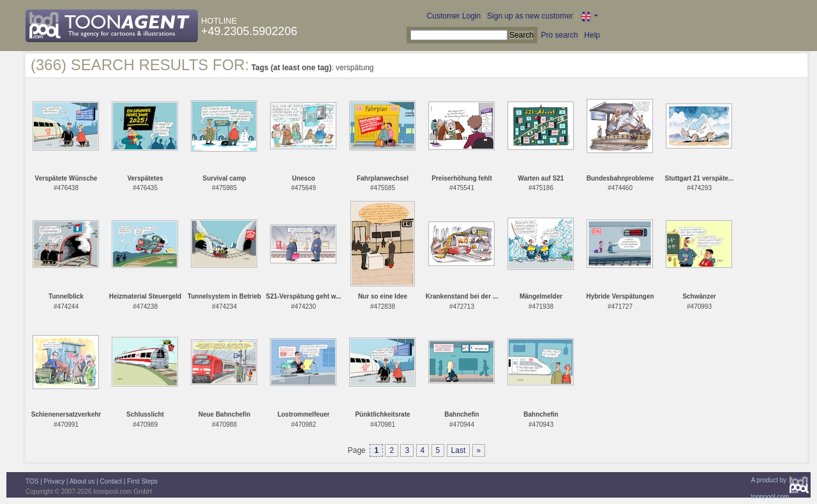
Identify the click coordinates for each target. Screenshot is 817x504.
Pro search (559, 35)
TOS (32, 481)
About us (82, 481)
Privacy (55, 481)
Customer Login (454, 16)
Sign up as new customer (530, 16)
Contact (111, 481)
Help (592, 35)
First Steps (142, 481)
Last (459, 450)
